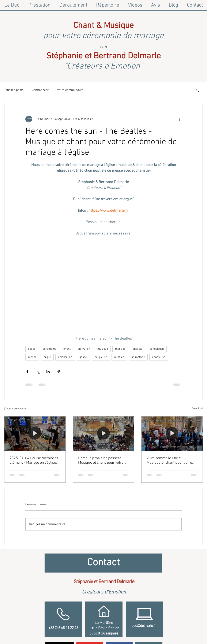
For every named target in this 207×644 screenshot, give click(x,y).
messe (32, 357)
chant (67, 349)
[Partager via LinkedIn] (48, 372)
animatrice (138, 357)
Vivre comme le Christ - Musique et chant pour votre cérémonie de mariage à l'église (172, 460)
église (32, 349)
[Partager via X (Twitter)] (38, 372)
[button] (197, 90)
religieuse (101, 357)
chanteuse (159, 357)
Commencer (40, 90)
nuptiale (119, 357)
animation (84, 349)
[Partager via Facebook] (27, 372)
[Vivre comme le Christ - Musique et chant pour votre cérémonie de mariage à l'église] (172, 434)
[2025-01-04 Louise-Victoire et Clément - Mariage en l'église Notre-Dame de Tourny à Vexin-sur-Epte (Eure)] (35, 434)
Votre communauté (70, 90)
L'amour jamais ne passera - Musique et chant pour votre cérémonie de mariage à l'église (103, 460)
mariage (120, 349)
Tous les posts (14, 90)
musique (103, 349)
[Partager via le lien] (58, 372)
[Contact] (103, 563)
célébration (65, 357)
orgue (47, 357)
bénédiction (157, 349)
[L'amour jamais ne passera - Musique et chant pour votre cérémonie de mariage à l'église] (104, 434)
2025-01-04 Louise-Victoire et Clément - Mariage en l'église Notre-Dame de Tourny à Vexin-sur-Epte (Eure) (34, 460)
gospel (84, 357)
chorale (138, 349)
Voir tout (198, 409)
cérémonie (49, 349)
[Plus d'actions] (179, 119)
